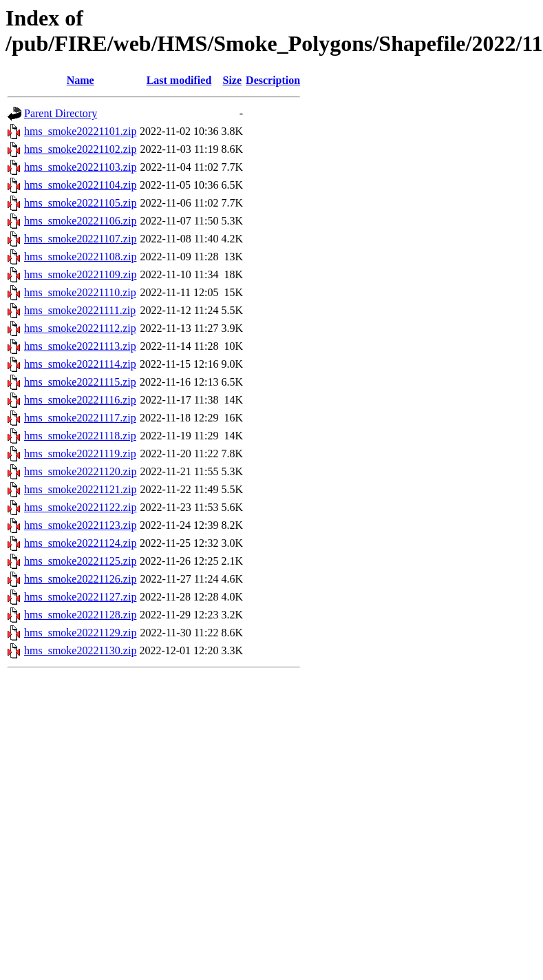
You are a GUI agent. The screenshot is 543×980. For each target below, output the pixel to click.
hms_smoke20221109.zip (80, 274)
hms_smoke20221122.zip (80, 507)
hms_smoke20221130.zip (80, 650)
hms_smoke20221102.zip (80, 149)
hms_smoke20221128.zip (80, 615)
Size (233, 80)
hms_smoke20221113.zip (80, 346)
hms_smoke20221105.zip (80, 203)
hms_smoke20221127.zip (80, 597)
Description (273, 80)
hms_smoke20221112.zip (80, 328)
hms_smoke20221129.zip (80, 633)
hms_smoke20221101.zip (80, 131)
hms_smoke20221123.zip (80, 525)
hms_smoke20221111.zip (80, 310)
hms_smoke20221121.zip (80, 489)
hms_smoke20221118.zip (80, 436)
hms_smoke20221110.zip (80, 292)
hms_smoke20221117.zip (80, 418)
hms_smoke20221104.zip (80, 185)
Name (81, 80)
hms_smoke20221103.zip (80, 167)
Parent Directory (61, 113)
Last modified (179, 80)
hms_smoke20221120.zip (80, 471)
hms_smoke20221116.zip (80, 400)
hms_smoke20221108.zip (80, 257)
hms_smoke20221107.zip (80, 239)
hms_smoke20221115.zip (80, 382)
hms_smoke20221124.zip (80, 543)
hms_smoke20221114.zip (80, 364)
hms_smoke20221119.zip (80, 453)
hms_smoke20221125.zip (80, 561)
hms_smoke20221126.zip (80, 579)
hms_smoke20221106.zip (80, 221)
